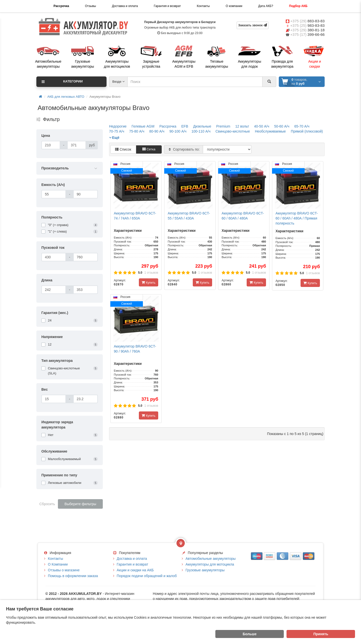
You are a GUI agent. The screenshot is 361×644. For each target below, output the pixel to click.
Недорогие (118, 126)
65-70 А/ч (302, 126)
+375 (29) (307, 21)
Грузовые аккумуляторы (205, 570)
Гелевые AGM (143, 126)
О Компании (58, 564)
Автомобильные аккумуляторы (211, 559)
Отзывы (91, 6)
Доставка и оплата (125, 6)
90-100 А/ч (178, 131)
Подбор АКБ (298, 6)
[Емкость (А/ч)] (54, 194)
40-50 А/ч (261, 126)
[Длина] (54, 290)
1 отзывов (151, 273)
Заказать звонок (253, 25)
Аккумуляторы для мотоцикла (210, 564)
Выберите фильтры (80, 504)
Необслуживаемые (270, 131)
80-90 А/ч (157, 131)
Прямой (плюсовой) (307, 131)
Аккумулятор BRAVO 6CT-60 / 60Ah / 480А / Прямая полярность (297, 218)
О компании (234, 6)
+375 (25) (307, 25)
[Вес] (54, 399)
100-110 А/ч (201, 131)
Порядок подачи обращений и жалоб (147, 576)
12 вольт (242, 126)
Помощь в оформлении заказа (73, 576)
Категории (62, 82)
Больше (250, 634)
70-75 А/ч (117, 131)
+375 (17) (307, 34)
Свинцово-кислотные (233, 131)
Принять (321, 634)
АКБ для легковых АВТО (66, 97)
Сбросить (47, 504)
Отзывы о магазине (64, 570)
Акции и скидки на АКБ (135, 570)
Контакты (203, 6)
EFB (185, 126)
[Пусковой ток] (54, 257)
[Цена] (51, 145)
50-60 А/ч (282, 126)
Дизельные (202, 126)
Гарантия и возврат (167, 6)
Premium (223, 126)
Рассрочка (61, 6)
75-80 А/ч (137, 131)
